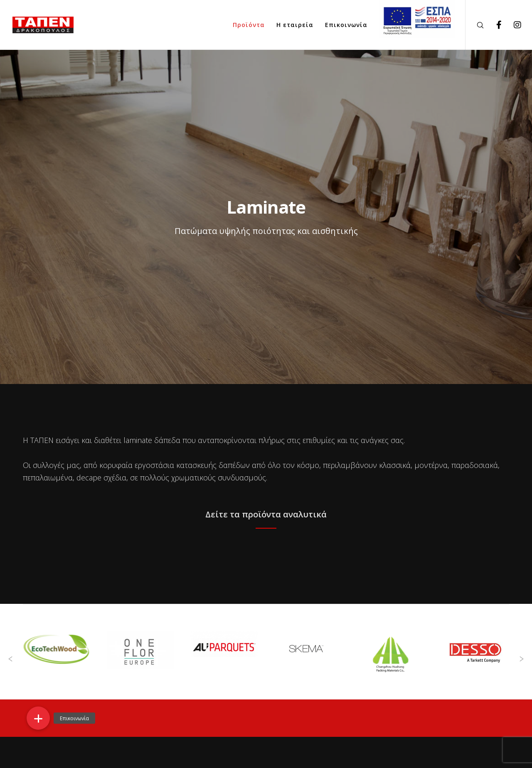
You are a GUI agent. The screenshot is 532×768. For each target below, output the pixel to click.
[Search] (475, 25)
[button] (38, 718)
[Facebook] (494, 25)
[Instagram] (512, 25)
